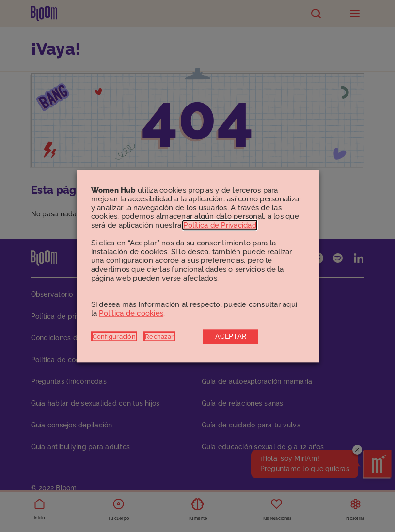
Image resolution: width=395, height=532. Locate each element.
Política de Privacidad (220, 226)
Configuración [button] (114, 336)
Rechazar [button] (159, 336)
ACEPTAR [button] (231, 336)
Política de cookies (131, 314)
